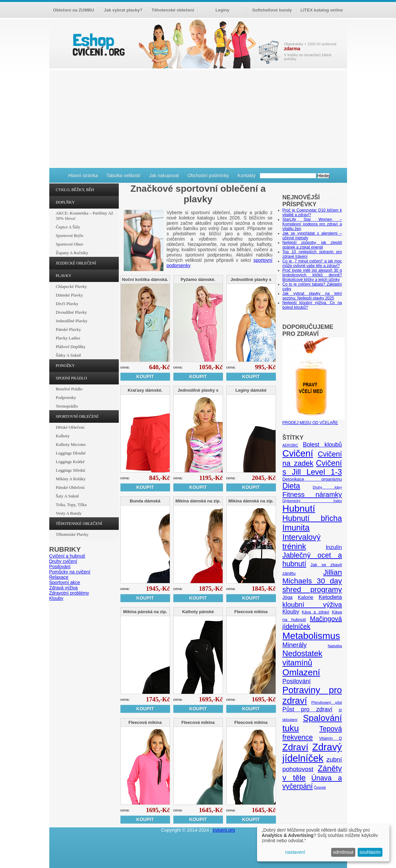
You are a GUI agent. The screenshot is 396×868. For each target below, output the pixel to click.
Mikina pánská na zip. (145, 612)
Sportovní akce (65, 582)
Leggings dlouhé (71, 453)
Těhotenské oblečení (173, 10)
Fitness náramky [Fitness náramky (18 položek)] (312, 494)
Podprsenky (66, 397)
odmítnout (343, 852)
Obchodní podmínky (208, 176)
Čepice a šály (68, 227)
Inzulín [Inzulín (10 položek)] (334, 547)
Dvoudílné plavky (71, 312)
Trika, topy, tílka (71, 505)
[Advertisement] (198, 118)
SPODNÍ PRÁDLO (71, 378)
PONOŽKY (65, 366)
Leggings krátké (70, 462)
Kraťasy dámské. (145, 390)
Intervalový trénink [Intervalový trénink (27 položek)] (302, 542)
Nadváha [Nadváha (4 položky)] (335, 646)
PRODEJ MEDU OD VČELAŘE (314, 420)
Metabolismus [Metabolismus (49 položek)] (311, 636)
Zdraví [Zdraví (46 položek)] (296, 747)
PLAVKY (64, 276)
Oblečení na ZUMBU (73, 10)
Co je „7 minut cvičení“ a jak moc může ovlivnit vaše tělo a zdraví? (312, 263)
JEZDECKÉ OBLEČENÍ (76, 263)
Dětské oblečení (70, 427)
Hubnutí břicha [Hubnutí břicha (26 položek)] (312, 518)
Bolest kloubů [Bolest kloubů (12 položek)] (322, 445)
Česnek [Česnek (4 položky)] (320, 787)
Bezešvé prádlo (69, 389)
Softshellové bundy (272, 10)
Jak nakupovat (164, 176)
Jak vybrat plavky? (123, 10)
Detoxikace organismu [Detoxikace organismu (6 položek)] (312, 479)
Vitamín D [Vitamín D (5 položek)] (331, 738)
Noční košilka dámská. (145, 279)
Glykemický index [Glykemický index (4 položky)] (312, 501)
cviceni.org (224, 830)
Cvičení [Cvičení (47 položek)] (298, 453)
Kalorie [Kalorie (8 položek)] (306, 597)
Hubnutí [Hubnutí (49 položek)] (299, 508)
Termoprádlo (67, 406)
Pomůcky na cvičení (70, 572)
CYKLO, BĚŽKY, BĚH (75, 190)
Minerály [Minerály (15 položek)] (295, 645)
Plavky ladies (68, 338)
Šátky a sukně (69, 355)
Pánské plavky (68, 329)
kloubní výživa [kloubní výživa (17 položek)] (312, 604)
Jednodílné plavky (72, 321)
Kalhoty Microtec (71, 444)
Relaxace (59, 577)
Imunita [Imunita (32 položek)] (296, 528)
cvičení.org (98, 44)
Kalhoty (63, 436)
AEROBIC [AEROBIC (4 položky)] (290, 445)
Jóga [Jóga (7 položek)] (288, 597)
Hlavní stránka (83, 176)
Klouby (56, 598)
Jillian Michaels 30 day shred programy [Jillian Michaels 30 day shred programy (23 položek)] (312, 581)
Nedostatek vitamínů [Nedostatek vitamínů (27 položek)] (303, 658)
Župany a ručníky (72, 253)
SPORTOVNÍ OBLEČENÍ (77, 416)
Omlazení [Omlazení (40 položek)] (301, 672)
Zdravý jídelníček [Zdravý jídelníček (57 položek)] (312, 752)
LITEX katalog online (322, 10)
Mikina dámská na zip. (198, 501)
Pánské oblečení (70, 487)
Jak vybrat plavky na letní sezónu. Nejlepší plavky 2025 (312, 296)
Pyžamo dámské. (198, 279)
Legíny (223, 10)
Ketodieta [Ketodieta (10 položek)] (330, 597)
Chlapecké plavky (71, 286)
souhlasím (370, 852)
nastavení (295, 852)
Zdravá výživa (64, 588)
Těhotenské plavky (72, 534)
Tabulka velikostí (124, 176)
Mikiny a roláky (71, 479)
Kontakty (246, 176)
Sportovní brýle (70, 236)
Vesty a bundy (69, 513)
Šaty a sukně (67, 496)
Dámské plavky (69, 295)
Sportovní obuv (70, 244)
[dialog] (323, 843)
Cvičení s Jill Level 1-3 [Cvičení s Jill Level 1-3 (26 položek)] (312, 468)
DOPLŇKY (65, 202)
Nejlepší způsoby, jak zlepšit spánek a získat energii (312, 245)
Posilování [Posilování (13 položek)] (297, 681)
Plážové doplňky (71, 347)
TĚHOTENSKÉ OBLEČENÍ (79, 524)
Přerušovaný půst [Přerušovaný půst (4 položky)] (327, 702)
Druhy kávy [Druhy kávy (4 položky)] (327, 487)
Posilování (60, 567)
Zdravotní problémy (69, 593)
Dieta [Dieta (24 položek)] (291, 486)
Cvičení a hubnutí (67, 556)
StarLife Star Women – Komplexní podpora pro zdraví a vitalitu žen (312, 224)
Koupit (145, 376)
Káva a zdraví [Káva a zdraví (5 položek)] (315, 612)
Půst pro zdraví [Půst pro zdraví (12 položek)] (308, 709)
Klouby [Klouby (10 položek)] (291, 612)
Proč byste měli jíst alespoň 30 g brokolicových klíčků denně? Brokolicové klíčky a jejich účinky (312, 275)
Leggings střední (71, 470)
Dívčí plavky (67, 304)
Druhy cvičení (63, 561)
